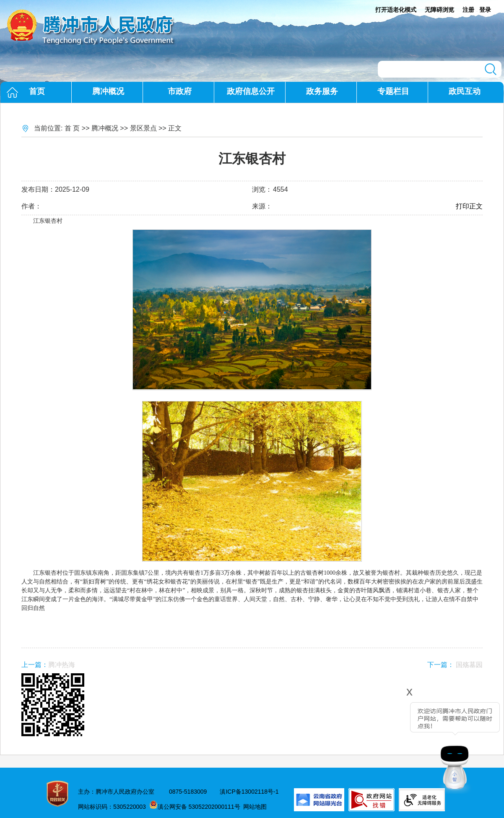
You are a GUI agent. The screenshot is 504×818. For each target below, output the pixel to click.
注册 (468, 10)
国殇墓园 (469, 665)
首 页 (72, 128)
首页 (37, 91)
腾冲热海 (62, 665)
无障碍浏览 (439, 10)
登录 (485, 10)
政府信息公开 (251, 91)
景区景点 (143, 128)
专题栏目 (393, 91)
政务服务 (322, 91)
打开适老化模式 (396, 10)
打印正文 (469, 206)
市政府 (180, 91)
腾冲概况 (108, 91)
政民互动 (465, 91)
